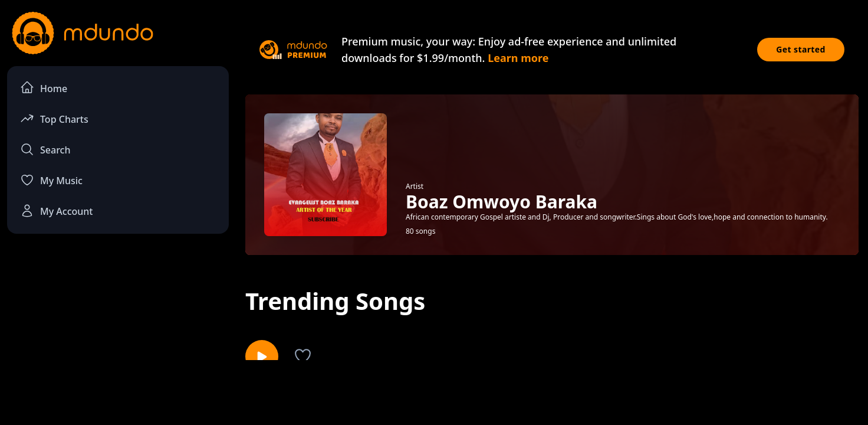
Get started (801, 49)
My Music (51, 180)
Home (44, 88)
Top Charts (54, 118)
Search (45, 149)
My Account (56, 211)
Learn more (518, 58)
